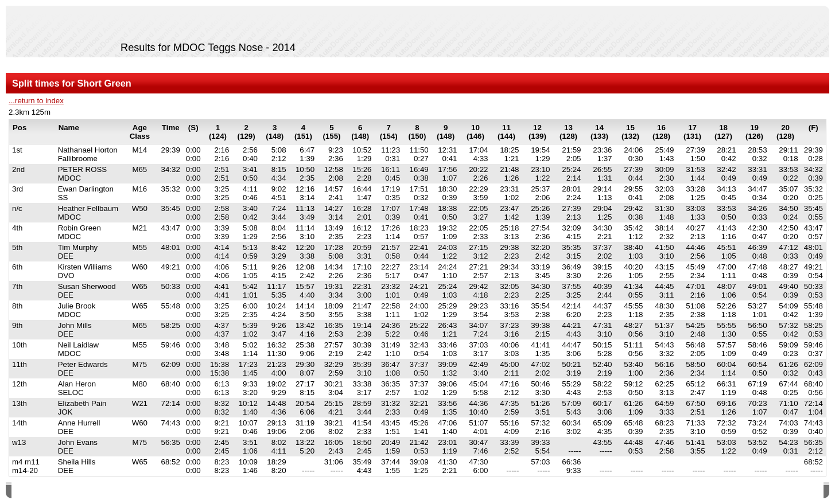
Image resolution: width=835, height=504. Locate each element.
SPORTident (108, 492)
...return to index (36, 101)
